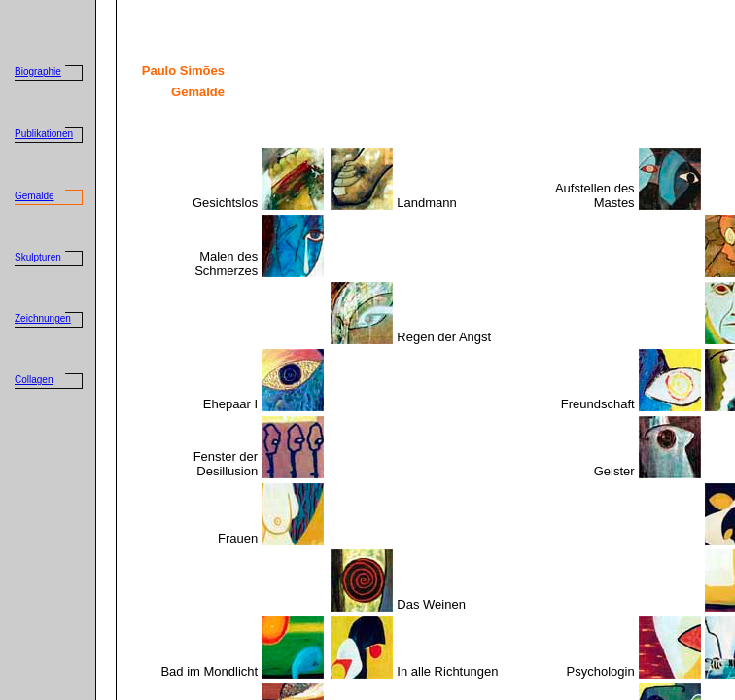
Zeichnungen (43, 318)
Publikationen (44, 134)
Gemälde (35, 196)
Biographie (38, 71)
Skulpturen (38, 257)
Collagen (34, 380)
